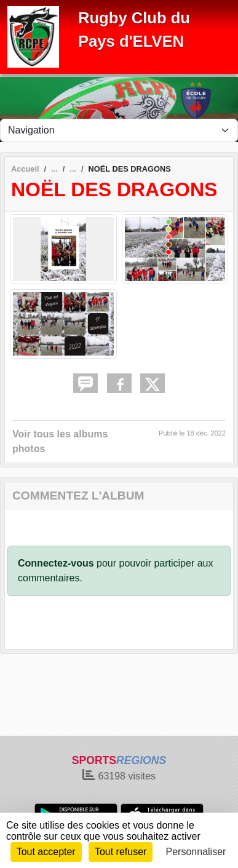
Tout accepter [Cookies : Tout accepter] (46, 852)
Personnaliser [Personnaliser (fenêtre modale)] (196, 852)
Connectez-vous (56, 563)
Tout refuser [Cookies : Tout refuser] (121, 852)
